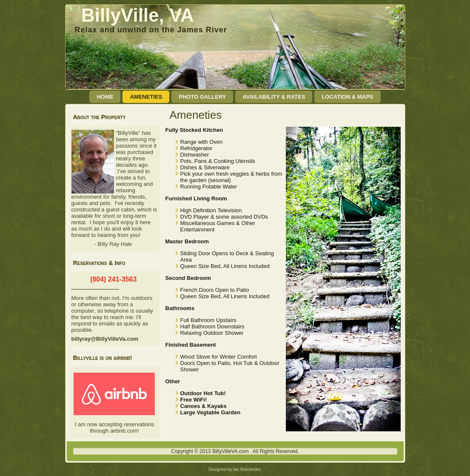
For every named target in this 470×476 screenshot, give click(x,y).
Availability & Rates (274, 97)
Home (105, 97)
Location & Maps (347, 97)
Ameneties (146, 97)
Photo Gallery (202, 97)
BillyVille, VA (138, 15)
